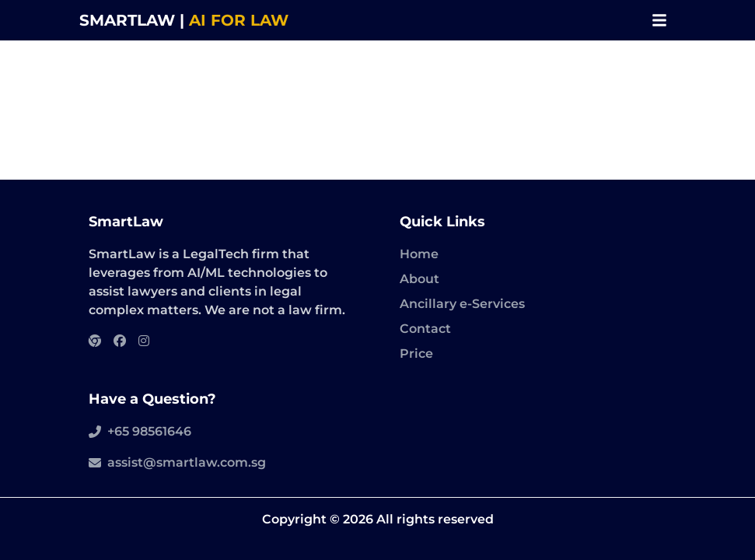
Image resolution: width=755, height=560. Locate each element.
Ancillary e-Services (462, 304)
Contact (425, 329)
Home (419, 254)
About (419, 279)
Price (416, 353)
